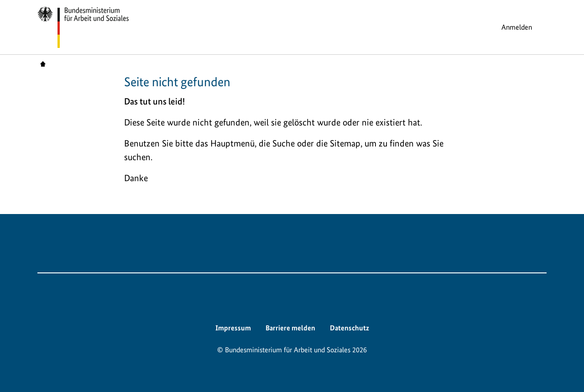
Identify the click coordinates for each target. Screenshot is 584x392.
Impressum (233, 328)
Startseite (43, 63)
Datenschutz (349, 328)
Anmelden (517, 27)
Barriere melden (290, 328)
